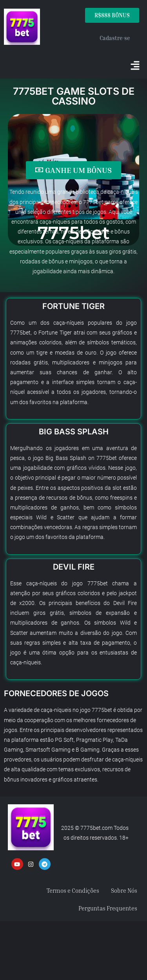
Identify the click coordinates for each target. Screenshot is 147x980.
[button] (135, 66)
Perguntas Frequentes (108, 908)
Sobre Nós (124, 890)
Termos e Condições (73, 890)
